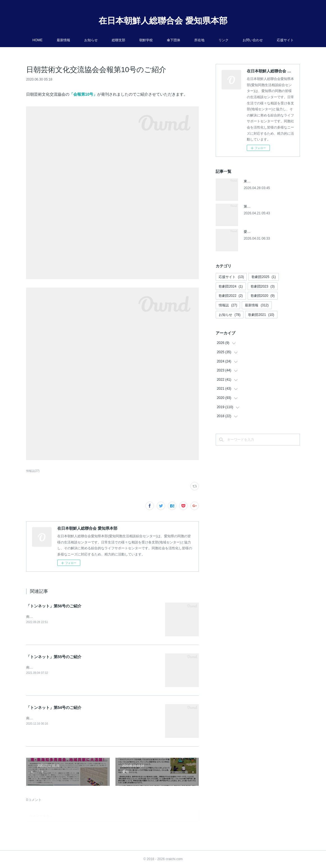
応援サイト (285, 40)
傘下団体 (174, 40)
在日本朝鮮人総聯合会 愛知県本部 (163, 21)
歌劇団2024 (231, 286)
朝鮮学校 (146, 40)
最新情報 (63, 40)
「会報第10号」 (83, 94)
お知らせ (91, 40)
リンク (224, 40)
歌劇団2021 (261, 315)
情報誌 (228, 305)
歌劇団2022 (231, 296)
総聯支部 (118, 40)
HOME (38, 40)
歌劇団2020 (263, 296)
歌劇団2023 (263, 286)
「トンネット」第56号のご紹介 (54, 606)
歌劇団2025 (264, 277)
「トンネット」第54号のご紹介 (54, 708)
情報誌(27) (33, 471)
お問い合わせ (253, 40)
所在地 (199, 40)
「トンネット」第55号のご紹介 (54, 657)
